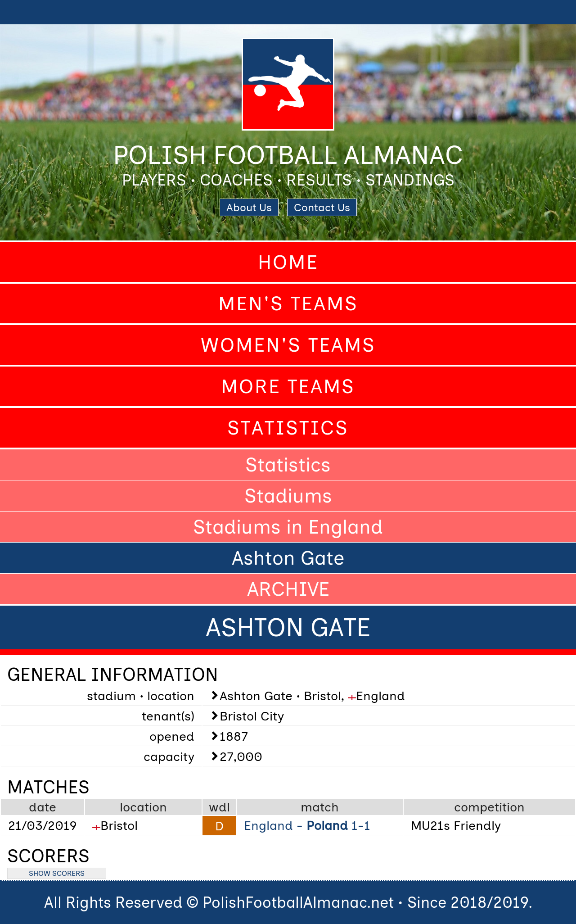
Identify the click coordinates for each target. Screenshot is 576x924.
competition (489, 807)
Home (288, 262)
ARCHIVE (288, 589)
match (320, 807)
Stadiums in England (288, 527)
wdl (219, 807)
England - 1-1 (307, 825)
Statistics (288, 428)
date (43, 807)
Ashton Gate (288, 558)
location (143, 807)
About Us (249, 207)
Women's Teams (288, 345)
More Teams (288, 386)
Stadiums (288, 496)
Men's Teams (288, 303)
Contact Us (322, 207)
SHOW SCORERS (57, 873)
